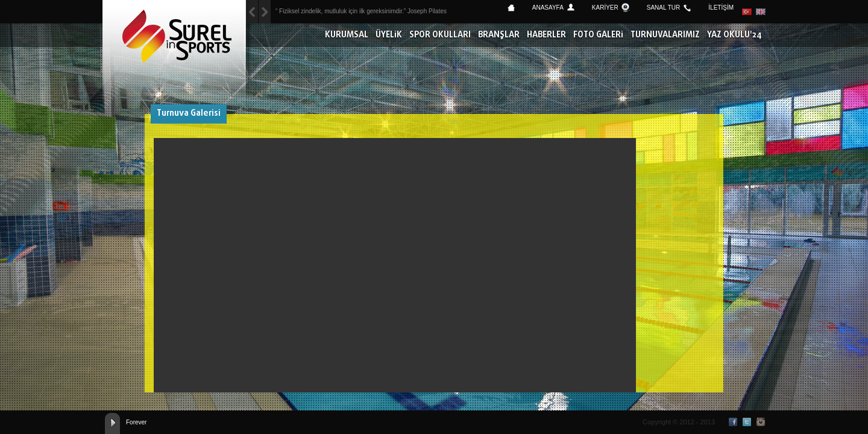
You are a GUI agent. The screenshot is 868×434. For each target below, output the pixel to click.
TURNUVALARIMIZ (665, 35)
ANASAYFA (548, 8)
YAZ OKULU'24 (734, 35)
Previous (265, 12)
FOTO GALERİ (598, 35)
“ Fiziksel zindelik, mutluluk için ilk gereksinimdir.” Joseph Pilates (361, 11)
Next (252, 12)
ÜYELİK (389, 35)
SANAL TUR (664, 8)
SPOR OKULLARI (440, 35)
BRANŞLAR (499, 35)
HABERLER (546, 35)
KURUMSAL (347, 35)
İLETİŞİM (721, 8)
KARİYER (605, 8)
